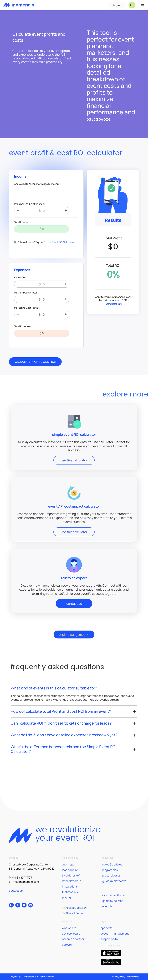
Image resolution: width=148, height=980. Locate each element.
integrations (70, 886)
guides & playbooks (114, 881)
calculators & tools (114, 895)
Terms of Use (133, 977)
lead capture (70, 870)
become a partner (73, 939)
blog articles (110, 870)
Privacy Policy (119, 977)
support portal (109, 939)
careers (67, 945)
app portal (107, 928)
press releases (111, 875)
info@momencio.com (25, 882)
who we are (69, 928)
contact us (16, 891)
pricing (66, 898)
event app (68, 864)
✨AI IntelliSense (73, 913)
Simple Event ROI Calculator (59, 242)
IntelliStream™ (71, 881)
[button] (132, 5)
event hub (109, 906)
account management (115, 933)
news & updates (112, 864)
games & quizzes (113, 901)
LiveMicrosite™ (72, 875)
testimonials (70, 892)
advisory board (71, 933)
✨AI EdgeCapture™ (75, 908)
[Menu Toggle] (143, 5)
